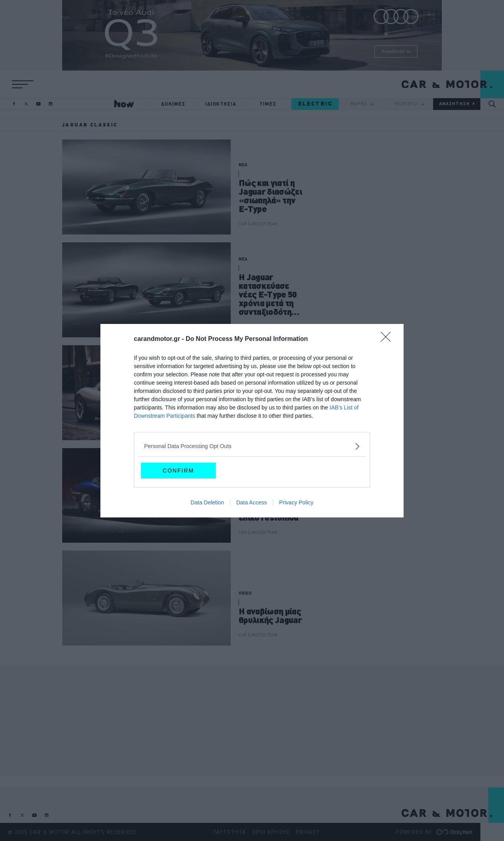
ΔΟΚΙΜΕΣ (173, 104)
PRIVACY (308, 832)
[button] (23, 84)
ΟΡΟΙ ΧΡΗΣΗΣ (271, 832)
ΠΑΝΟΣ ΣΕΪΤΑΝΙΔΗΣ (258, 327)
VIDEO (245, 593)
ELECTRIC (315, 104)
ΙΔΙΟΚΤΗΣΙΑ (221, 104)
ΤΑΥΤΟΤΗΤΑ (229, 832)
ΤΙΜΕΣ (268, 104)
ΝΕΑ (243, 165)
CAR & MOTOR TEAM (258, 224)
